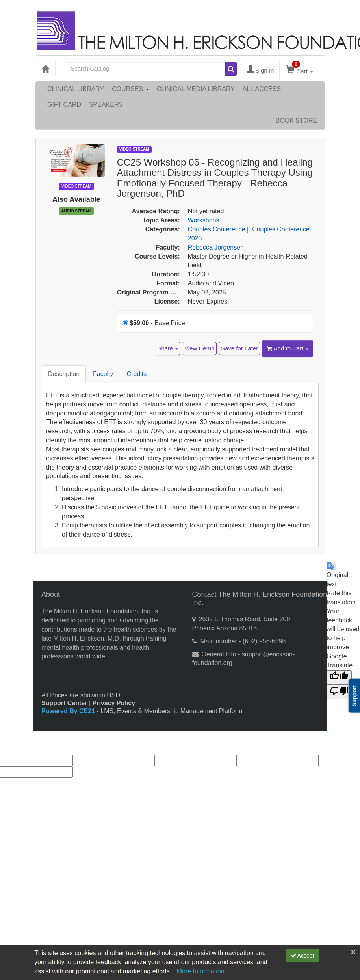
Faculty (103, 374)
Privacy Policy (114, 703)
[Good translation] (339, 677)
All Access (262, 89)
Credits (137, 374)
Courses (130, 89)
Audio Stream (76, 211)
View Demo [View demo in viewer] (199, 348)
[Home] (45, 69)
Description (64, 374)
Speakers (106, 105)
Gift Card (64, 105)
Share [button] (167, 348)
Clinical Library (76, 89)
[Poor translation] (339, 692)
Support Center (64, 703)
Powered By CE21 (69, 711)
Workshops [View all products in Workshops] (204, 220)
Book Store (296, 120)
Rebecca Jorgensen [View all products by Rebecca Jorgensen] (216, 247)
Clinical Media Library (196, 89)
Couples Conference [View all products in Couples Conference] (217, 229)
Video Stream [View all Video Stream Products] (134, 149)
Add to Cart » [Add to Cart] (288, 348)
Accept (302, 956)
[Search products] (231, 69)
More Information (201, 971)
